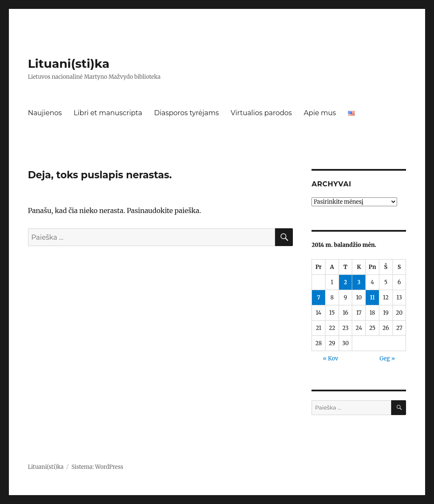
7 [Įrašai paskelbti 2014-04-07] (319, 298)
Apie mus (320, 113)
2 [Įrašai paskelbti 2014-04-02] (345, 282)
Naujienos (45, 113)
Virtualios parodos (261, 113)
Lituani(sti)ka (69, 64)
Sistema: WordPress (97, 467)
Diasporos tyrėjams (186, 113)
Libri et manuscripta (108, 113)
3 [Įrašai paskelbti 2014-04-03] (359, 282)
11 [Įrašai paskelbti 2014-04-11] (373, 298)
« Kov (331, 359)
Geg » (387, 359)
